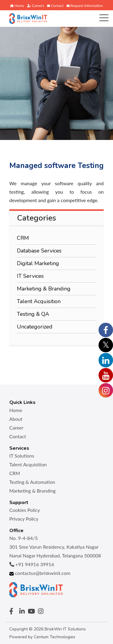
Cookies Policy (25, 510)
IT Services (30, 276)
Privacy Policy (24, 519)
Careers (36, 6)
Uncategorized (35, 327)
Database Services (39, 251)
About (16, 419)
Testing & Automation (32, 482)
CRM (23, 238)
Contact (55, 6)
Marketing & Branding (44, 289)
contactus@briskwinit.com (40, 573)
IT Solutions (22, 456)
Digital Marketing (38, 263)
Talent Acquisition (39, 301)
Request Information (85, 6)
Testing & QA (33, 314)
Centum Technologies (55, 637)
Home (17, 6)
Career (16, 428)
